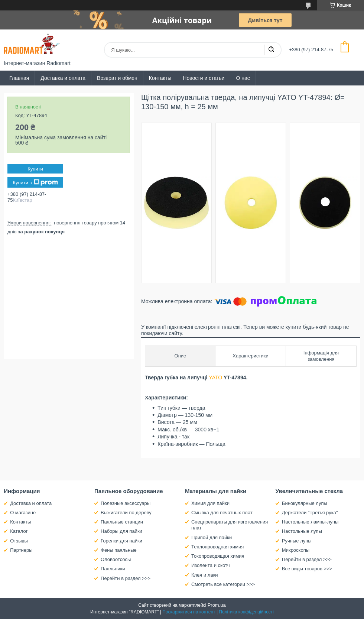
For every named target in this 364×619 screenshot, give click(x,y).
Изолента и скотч (211, 565)
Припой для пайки (212, 537)
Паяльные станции (122, 522)
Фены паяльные (119, 550)
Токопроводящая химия (218, 556)
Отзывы (19, 541)
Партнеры (21, 550)
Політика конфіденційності (246, 612)
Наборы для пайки (121, 531)
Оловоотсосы (116, 559)
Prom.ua (217, 605)
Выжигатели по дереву (126, 513)
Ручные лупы (297, 541)
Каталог (19, 531)
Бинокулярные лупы (305, 503)
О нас (243, 78)
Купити (35, 169)
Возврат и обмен (117, 78)
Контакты (160, 78)
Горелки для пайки (121, 541)
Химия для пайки (210, 503)
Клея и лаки (205, 575)
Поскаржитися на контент (189, 612)
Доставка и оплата (63, 78)
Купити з (35, 182)
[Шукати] (271, 50)
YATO (215, 377)
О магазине (23, 513)
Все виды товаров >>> (307, 569)
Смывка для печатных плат (222, 513)
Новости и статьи (204, 78)
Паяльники (113, 569)
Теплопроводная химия (217, 547)
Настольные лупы (302, 531)
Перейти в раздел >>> (126, 578)
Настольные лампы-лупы (310, 522)
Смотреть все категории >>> (223, 584)
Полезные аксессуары (126, 503)
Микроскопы (296, 550)
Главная (19, 78)
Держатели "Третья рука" (310, 513)
